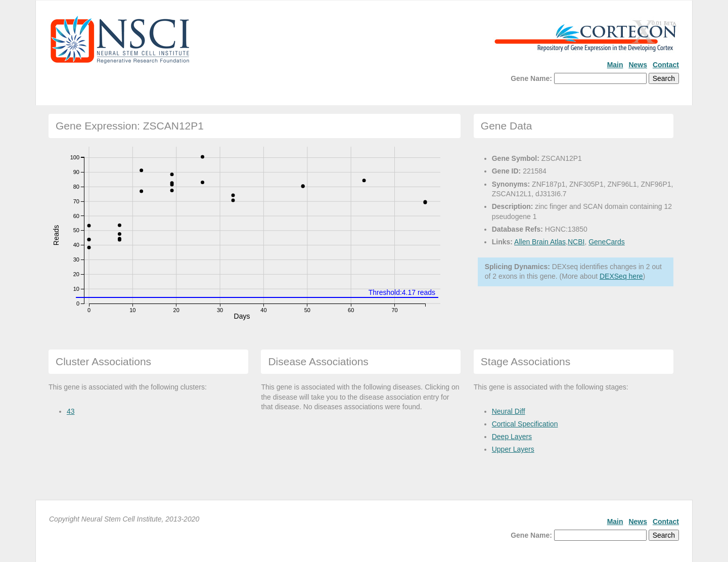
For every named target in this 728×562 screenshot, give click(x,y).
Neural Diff (509, 411)
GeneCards (607, 242)
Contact (666, 65)
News (638, 65)
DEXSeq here (621, 276)
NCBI (576, 242)
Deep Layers (512, 437)
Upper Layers (513, 449)
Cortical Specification (525, 424)
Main (615, 65)
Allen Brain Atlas (540, 242)
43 (71, 411)
